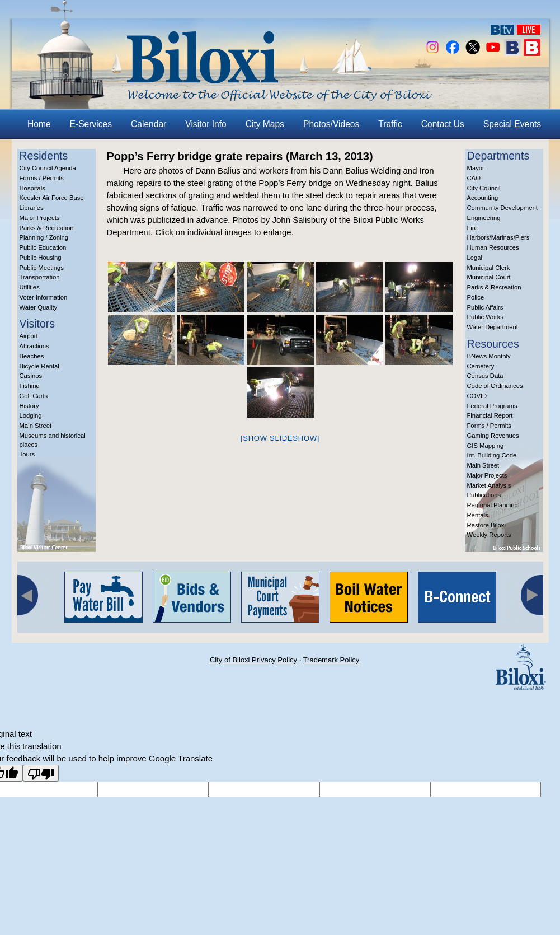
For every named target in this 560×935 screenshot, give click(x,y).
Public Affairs (485, 307)
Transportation (40, 277)
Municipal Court (489, 277)
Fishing (30, 386)
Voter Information (44, 297)
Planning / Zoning (44, 237)
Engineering (484, 218)
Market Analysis (489, 485)
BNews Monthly (489, 356)
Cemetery (481, 366)
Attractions (34, 346)
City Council (484, 188)
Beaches (32, 356)
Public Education (43, 247)
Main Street (36, 426)
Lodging (31, 415)
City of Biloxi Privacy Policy (253, 660)
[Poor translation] (41, 773)
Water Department (493, 327)
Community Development (502, 208)
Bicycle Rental (39, 366)
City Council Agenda (48, 168)
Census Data (485, 376)
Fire (472, 228)
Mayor (476, 168)
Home (39, 124)
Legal (475, 258)
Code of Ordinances (495, 386)
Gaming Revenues (493, 436)
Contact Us (443, 124)
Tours (27, 454)
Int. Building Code (492, 455)
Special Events (512, 124)
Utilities (30, 287)
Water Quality (39, 307)
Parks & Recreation (47, 228)
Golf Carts (34, 396)
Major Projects (40, 218)
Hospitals (32, 188)
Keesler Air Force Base (52, 198)
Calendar (149, 124)
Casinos (31, 376)
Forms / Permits (42, 178)
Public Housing (41, 258)
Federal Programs (492, 406)
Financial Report (490, 415)
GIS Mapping (486, 446)
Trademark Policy (331, 660)
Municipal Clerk (489, 268)
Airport (29, 336)
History (29, 406)
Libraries (32, 208)
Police (476, 297)
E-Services (91, 124)
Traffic (390, 124)
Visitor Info (206, 124)
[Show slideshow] (280, 438)
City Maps (265, 124)
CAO (474, 178)
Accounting (483, 198)
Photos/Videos (331, 124)
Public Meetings (42, 268)
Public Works (485, 317)
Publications (484, 495)
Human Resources (493, 247)
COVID (477, 396)
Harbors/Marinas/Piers (498, 237)
